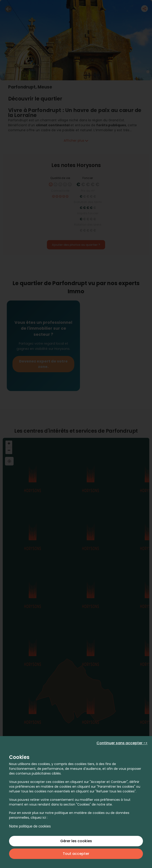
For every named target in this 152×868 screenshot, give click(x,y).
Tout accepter (76, 854)
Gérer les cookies (76, 841)
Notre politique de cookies (30, 826)
